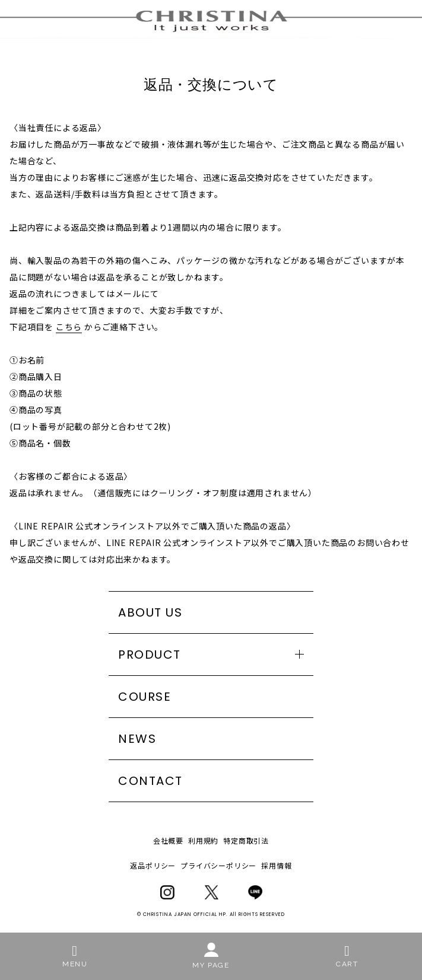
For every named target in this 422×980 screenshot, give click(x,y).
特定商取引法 (246, 840)
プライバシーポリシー (218, 865)
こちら (69, 327)
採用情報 (276, 865)
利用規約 (203, 840)
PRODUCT (150, 655)
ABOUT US (150, 612)
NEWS (137, 739)
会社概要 (168, 840)
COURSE (145, 697)
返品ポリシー (153, 865)
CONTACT (150, 781)
